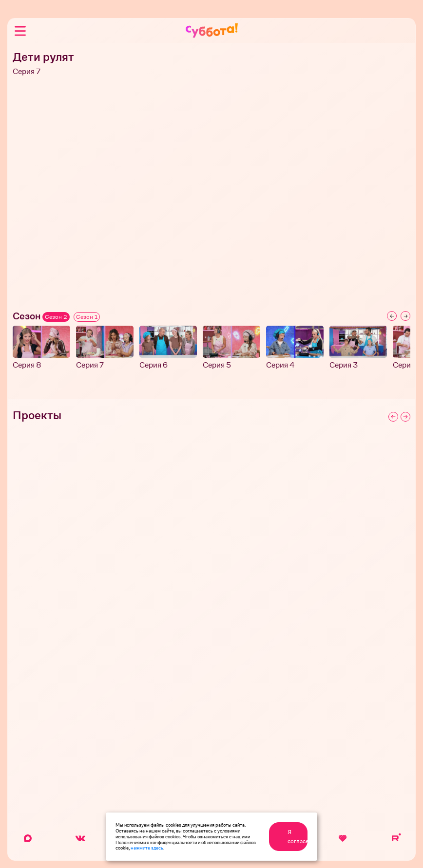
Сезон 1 (87, 317)
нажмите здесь (147, 848)
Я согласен (298, 836)
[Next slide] (405, 316)
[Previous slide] (392, 316)
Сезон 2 (56, 317)
